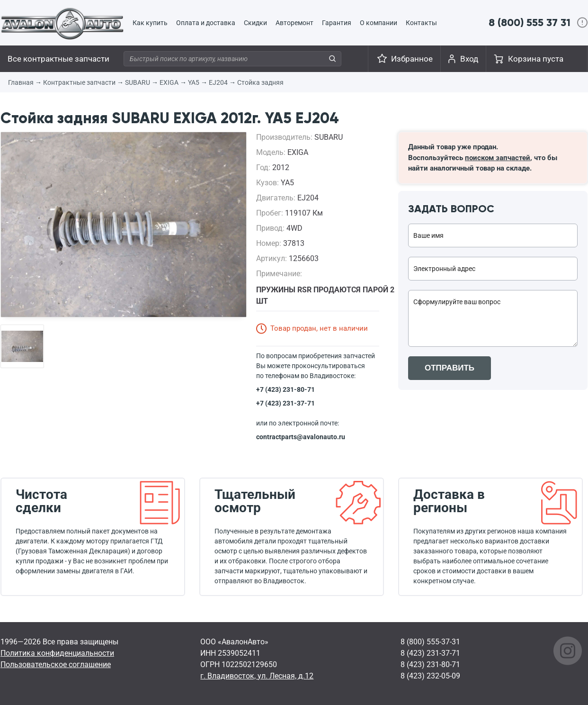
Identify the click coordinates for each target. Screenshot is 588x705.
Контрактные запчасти (79, 82)
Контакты (421, 23)
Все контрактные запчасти (58, 59)
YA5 (194, 82)
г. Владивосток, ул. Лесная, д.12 (257, 676)
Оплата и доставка (206, 23)
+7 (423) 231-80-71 (285, 389)
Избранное (412, 59)
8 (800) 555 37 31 (530, 23)
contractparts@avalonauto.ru (301, 437)
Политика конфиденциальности (57, 653)
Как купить (150, 23)
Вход (469, 59)
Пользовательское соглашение (56, 664)
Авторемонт (294, 23)
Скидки (255, 23)
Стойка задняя (260, 82)
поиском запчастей (498, 158)
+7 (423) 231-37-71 (285, 403)
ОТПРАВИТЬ (450, 368)
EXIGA (169, 82)
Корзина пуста (536, 59)
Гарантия (337, 23)
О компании (379, 23)
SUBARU (138, 82)
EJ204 (218, 82)
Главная (21, 82)
